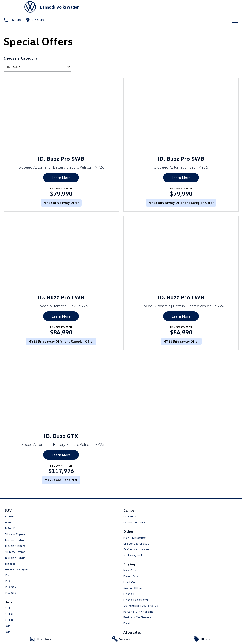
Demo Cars (131, 576)
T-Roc (9, 522)
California (130, 516)
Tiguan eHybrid (15, 540)
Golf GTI (10, 614)
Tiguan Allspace (15, 546)
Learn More (61, 178)
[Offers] (202, 639)
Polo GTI (10, 632)
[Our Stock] (40, 639)
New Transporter (135, 538)
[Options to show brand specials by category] (37, 67)
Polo (8, 626)
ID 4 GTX (11, 593)
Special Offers (133, 588)
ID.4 (7, 575)
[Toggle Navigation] (235, 20)
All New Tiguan (15, 534)
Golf (7, 608)
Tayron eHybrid (15, 558)
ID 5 (7, 581)
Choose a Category (37, 64)
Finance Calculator (136, 600)
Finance (129, 594)
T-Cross (10, 516)
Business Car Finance (137, 617)
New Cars (130, 570)
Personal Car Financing (139, 612)
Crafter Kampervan (136, 549)
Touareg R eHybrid (17, 569)
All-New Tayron (15, 552)
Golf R (9, 620)
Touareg (10, 564)
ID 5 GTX (11, 587)
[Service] (121, 639)
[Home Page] (21, 7)
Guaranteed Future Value (141, 606)
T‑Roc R (10, 528)
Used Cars (130, 582)
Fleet (127, 623)
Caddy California (134, 522)
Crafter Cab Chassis (136, 543)
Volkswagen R (133, 555)
